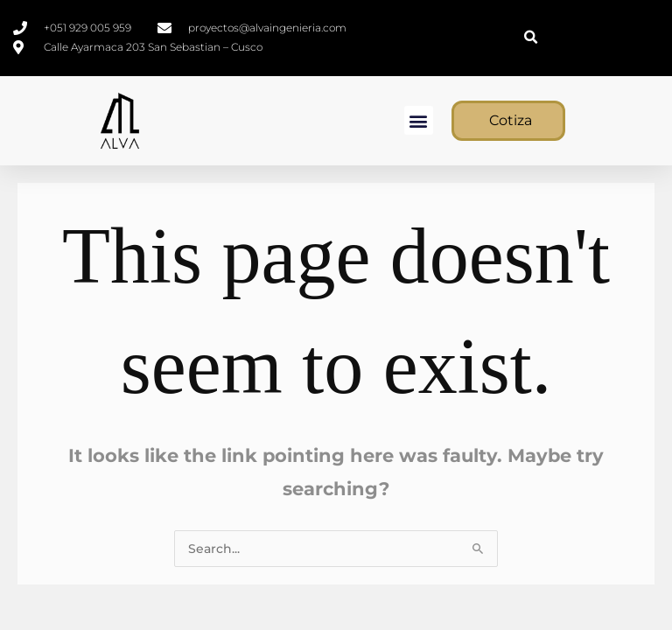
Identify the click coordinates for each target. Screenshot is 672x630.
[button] (531, 38)
